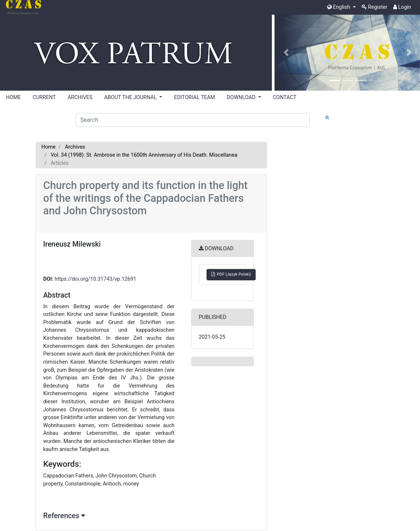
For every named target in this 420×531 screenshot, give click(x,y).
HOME (13, 97)
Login (402, 7)
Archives (75, 147)
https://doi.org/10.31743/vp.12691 (96, 279)
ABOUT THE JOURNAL (131, 97)
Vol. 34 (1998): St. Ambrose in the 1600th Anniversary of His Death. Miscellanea (144, 155)
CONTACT (285, 97)
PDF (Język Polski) (231, 274)
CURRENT (44, 97)
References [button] (64, 516)
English (339, 7)
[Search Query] (193, 120)
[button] (286, 53)
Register (375, 7)
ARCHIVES (80, 97)
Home (49, 147)
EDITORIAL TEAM (194, 97)
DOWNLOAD (242, 97)
